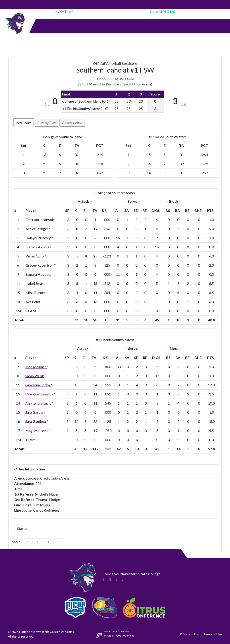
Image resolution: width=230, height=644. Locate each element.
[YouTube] (123, 579)
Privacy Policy (189, 634)
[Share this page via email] (48, 542)
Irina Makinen (36, 367)
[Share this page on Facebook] (27, 542)
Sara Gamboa (36, 421)
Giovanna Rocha (38, 385)
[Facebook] (104, 579)
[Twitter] (110, 579)
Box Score (24, 123)
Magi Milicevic (37, 430)
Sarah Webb (35, 376)
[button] (59, 542)
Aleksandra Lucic (39, 403)
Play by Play (47, 123)
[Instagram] (116, 579)
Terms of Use (213, 634)
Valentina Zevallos (40, 394)
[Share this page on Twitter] (38, 542)
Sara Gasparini (36, 412)
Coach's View (72, 123)
